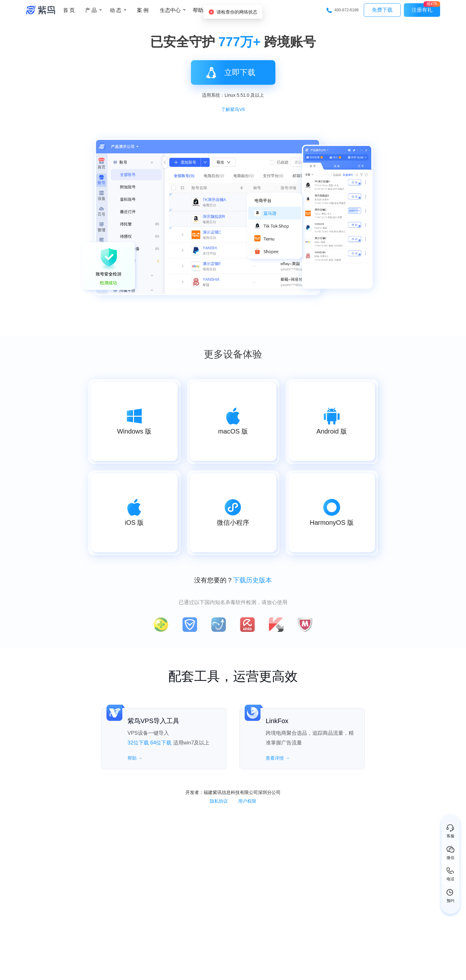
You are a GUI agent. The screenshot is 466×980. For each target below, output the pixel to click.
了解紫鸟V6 (233, 109)
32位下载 (138, 743)
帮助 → (135, 758)
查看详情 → (278, 758)
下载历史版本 (252, 580)
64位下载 (161, 743)
